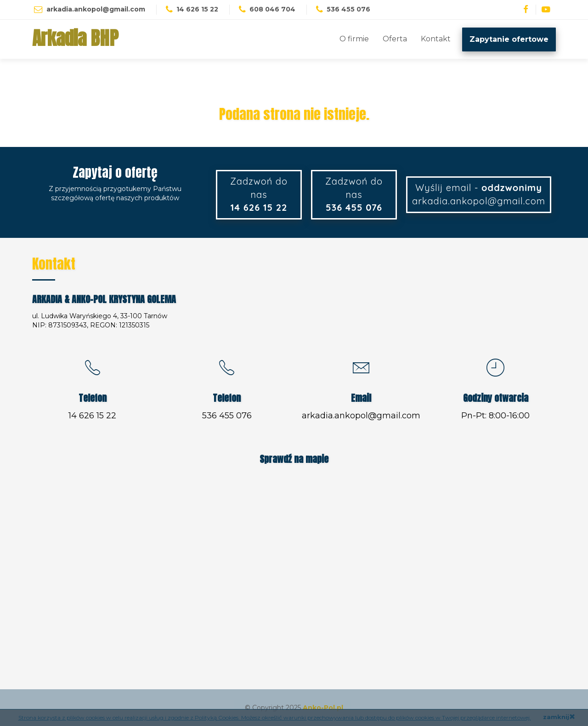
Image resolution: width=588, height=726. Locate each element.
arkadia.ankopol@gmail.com (96, 9)
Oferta (395, 39)
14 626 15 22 (92, 416)
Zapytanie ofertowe (509, 39)
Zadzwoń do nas (259, 194)
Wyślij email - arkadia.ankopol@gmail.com (479, 194)
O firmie (354, 39)
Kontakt (436, 39)
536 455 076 (227, 416)
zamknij (559, 717)
